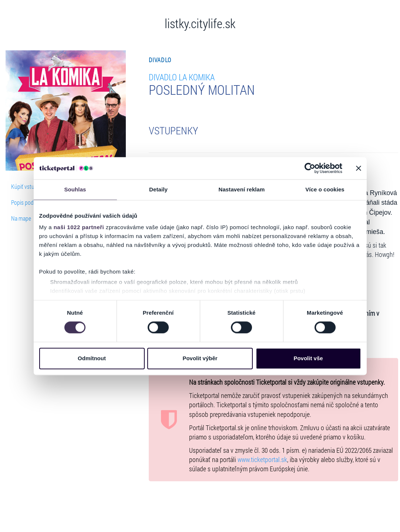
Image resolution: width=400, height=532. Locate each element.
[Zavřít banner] (359, 168)
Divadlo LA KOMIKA (182, 77)
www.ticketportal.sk (262, 460)
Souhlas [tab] (75, 189)
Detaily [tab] (158, 189)
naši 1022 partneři (79, 227)
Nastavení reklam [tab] (241, 189)
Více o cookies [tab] (325, 189)
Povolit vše (308, 358)
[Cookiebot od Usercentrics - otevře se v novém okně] (310, 168)
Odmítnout (92, 358)
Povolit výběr (200, 358)
